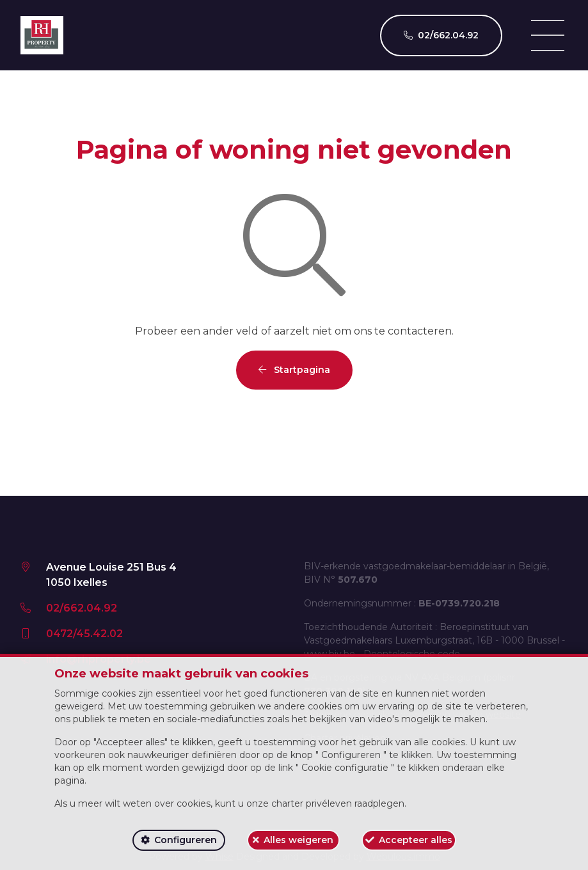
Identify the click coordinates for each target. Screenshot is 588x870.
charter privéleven (312, 803)
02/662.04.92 (82, 608)
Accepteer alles (416, 840)
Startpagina (294, 370)
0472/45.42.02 (84, 634)
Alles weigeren (298, 840)
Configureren (186, 840)
